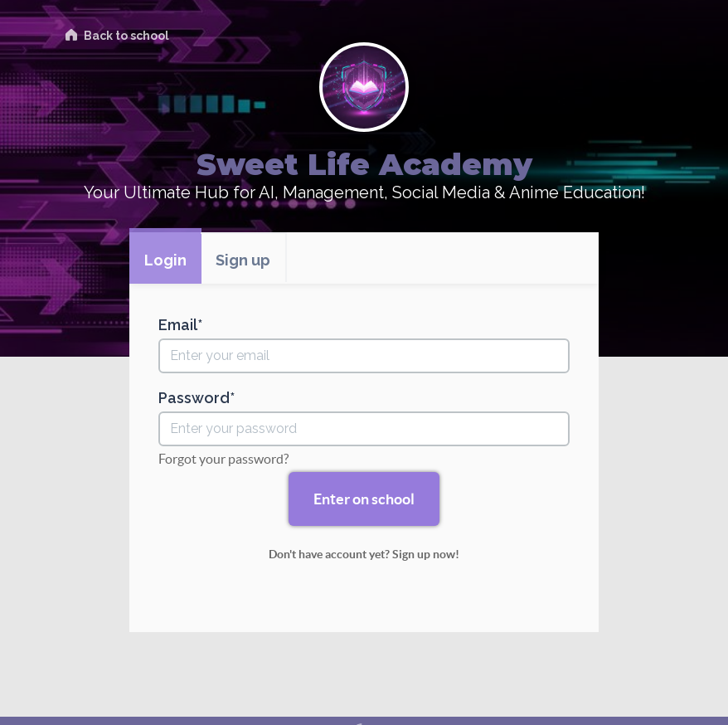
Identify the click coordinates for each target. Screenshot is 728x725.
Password (194, 398)
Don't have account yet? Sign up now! (364, 554)
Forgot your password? (223, 459)
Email (178, 325)
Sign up (243, 260)
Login (165, 260)
